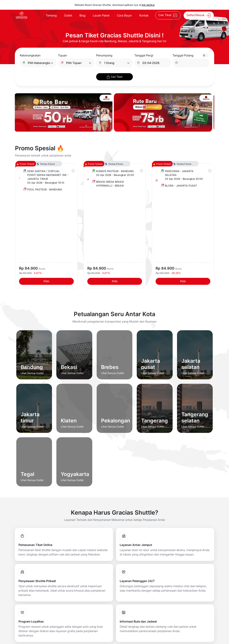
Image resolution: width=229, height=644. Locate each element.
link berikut (148, 5)
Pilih (46, 281)
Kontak (144, 15)
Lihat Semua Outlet (32, 373)
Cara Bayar (124, 15)
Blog (82, 15)
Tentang (51, 15)
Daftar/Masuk (199, 15)
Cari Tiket (114, 77)
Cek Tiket (168, 15)
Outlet (68, 15)
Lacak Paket (101, 15)
